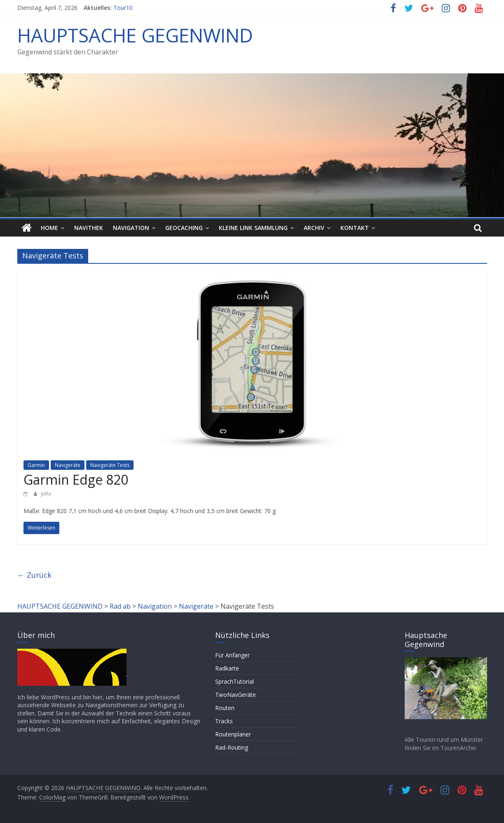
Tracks (224, 721)
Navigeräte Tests (110, 465)
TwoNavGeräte (236, 695)
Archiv (314, 228)
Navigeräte (68, 465)
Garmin (36, 465)
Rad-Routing (232, 747)
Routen (225, 708)
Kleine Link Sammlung (253, 228)
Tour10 (123, 8)
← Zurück (34, 575)
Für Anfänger (232, 655)
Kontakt (355, 228)
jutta (46, 494)
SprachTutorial (234, 681)
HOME (49, 228)
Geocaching (184, 228)
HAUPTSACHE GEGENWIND (135, 35)
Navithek (89, 228)
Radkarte (227, 668)
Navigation (131, 228)
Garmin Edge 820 (76, 479)
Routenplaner (233, 734)
